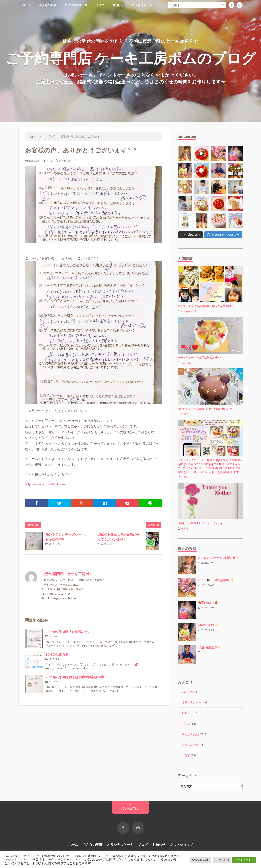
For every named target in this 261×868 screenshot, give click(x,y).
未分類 (185, 528)
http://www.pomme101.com (45, 484)
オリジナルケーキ (76, 5)
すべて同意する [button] (244, 860)
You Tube (186, 362)
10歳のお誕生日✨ (209, 647)
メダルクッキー (192, 745)
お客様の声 (65, 161)
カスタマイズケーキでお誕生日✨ (218, 558)
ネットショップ (142, 5)
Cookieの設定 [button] (201, 860)
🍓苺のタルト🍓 (208, 603)
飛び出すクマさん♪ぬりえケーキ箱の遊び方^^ (205, 409)
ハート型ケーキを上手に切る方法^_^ (200, 358)
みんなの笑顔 (48, 5)
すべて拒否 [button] (222, 860)
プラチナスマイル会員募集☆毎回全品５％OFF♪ (206, 306)
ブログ (100, 5)
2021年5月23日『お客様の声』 (68, 632)
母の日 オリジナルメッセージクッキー (201, 523)
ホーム (27, 5)
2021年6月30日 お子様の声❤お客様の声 (75, 677)
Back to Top (131, 808)
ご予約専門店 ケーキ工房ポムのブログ (131, 58)
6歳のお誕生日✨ (208, 625)
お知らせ (118, 5)
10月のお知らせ (57, 654)
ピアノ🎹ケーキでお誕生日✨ (216, 580)
